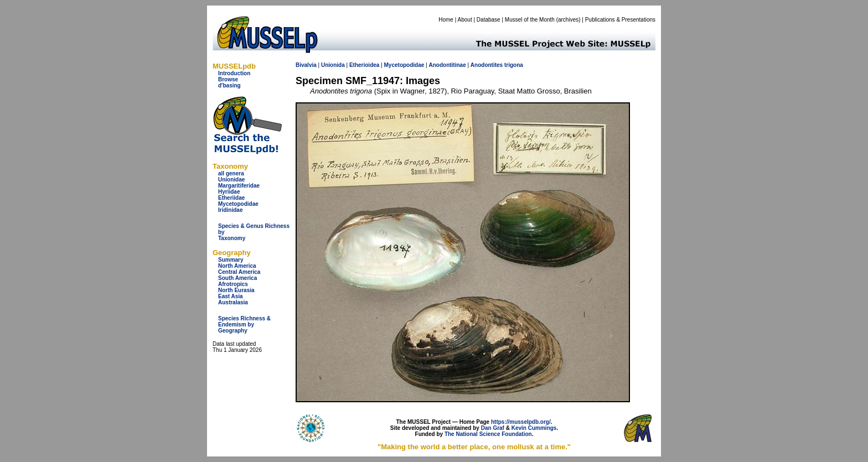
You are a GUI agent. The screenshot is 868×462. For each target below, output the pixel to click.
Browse (228, 79)
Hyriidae (229, 192)
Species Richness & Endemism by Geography (244, 325)
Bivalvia (306, 65)
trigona (514, 65)
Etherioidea (364, 65)
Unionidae (231, 180)
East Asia (231, 296)
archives (568, 20)
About (465, 20)
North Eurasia (236, 290)
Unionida (333, 65)
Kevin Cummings (534, 428)
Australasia (233, 302)
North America (237, 266)
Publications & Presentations (620, 20)
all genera (231, 173)
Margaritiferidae (239, 186)
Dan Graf (493, 428)
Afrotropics (233, 284)
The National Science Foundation (488, 434)
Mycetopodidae (238, 204)
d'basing (229, 85)
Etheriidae (231, 198)
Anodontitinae (447, 65)
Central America (239, 272)
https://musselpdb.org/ (521, 422)
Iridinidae (230, 210)
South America (237, 278)
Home (446, 20)
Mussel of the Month (530, 20)
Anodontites (487, 65)
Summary (231, 260)
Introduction (234, 73)
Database (489, 20)
